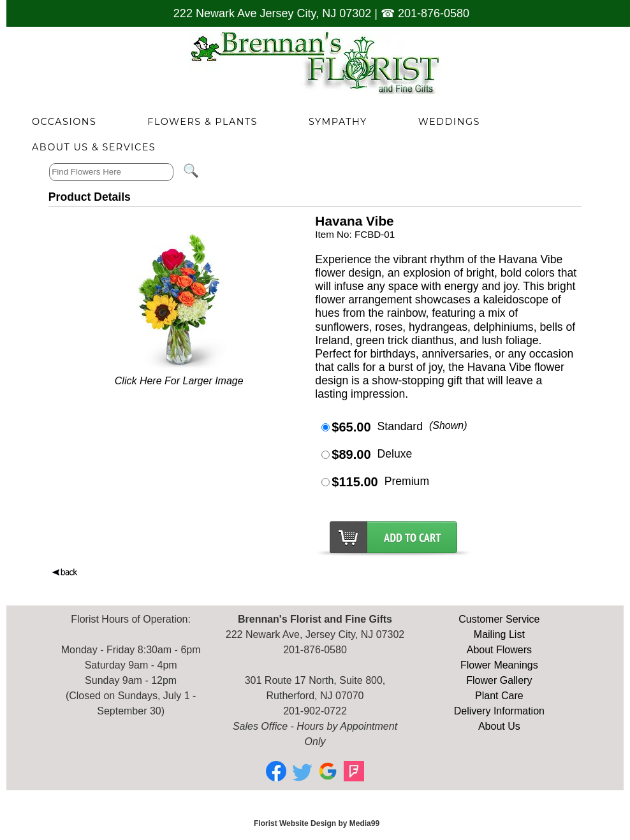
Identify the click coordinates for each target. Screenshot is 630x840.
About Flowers (499, 650)
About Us (499, 726)
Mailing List (499, 634)
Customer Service (499, 619)
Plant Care (499, 696)
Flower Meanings (499, 665)
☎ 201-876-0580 (425, 13)
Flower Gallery (499, 680)
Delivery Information (499, 711)
